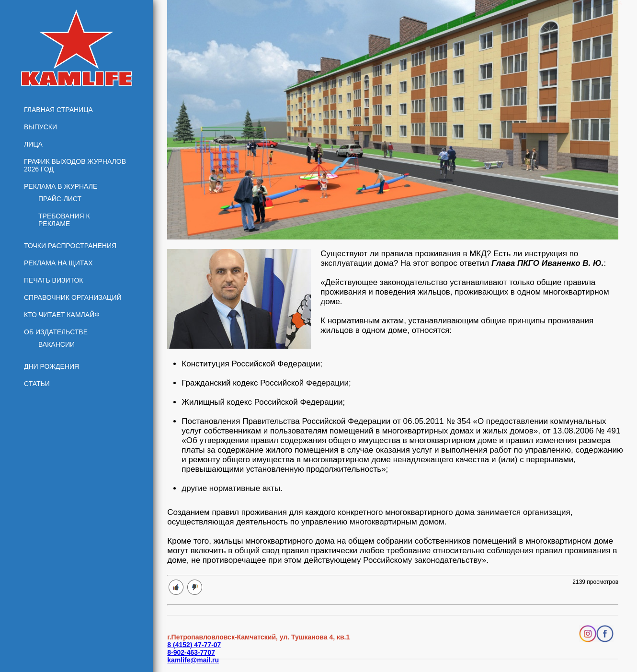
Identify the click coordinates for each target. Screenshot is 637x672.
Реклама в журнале (61, 186)
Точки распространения (70, 246)
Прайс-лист (60, 199)
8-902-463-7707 (191, 652)
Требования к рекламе (64, 220)
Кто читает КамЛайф (62, 315)
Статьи (37, 384)
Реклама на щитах (58, 263)
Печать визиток (54, 280)
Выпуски (40, 127)
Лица (33, 144)
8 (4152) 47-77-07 (194, 645)
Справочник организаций (73, 297)
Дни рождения (51, 366)
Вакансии (57, 344)
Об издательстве (56, 332)
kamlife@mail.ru (193, 660)
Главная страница (58, 110)
